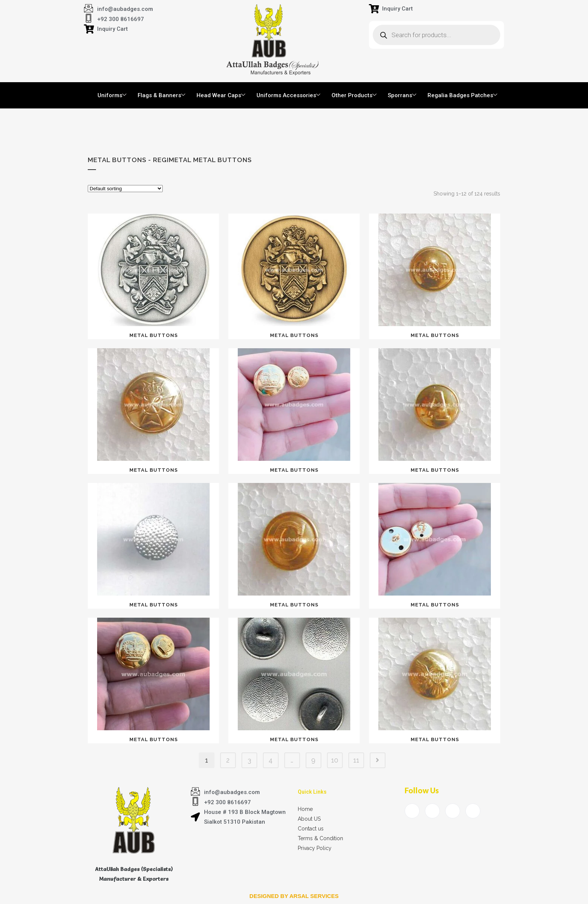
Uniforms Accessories (288, 95)
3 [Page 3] (249, 760)
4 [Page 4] (271, 760)
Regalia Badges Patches (462, 95)
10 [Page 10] (335, 760)
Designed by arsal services (294, 896)
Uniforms (112, 95)
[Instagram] (473, 811)
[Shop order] (125, 189)
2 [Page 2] (228, 760)
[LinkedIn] (453, 811)
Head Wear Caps (221, 95)
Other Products (354, 95)
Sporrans (402, 95)
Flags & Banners (161, 95)
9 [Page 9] (313, 760)
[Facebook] (412, 811)
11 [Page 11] (356, 760)
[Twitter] (432, 811)
